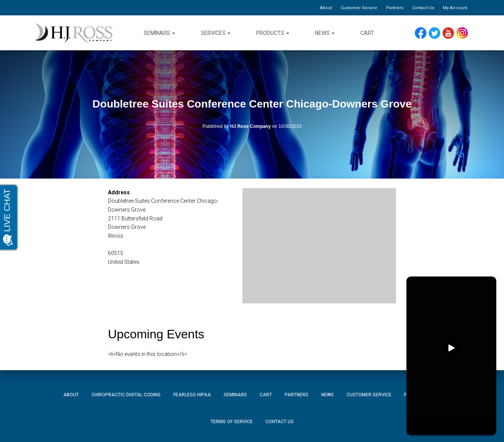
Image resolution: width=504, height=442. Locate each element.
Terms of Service (232, 422)
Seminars (159, 33)
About (326, 8)
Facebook (423, 33)
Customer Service (359, 8)
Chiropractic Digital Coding (126, 395)
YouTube (452, 33)
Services (216, 33)
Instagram (465, 33)
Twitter (438, 33)
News (325, 33)
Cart (367, 33)
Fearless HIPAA (192, 395)
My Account (455, 8)
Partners (395, 8)
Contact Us (423, 8)
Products (273, 33)
